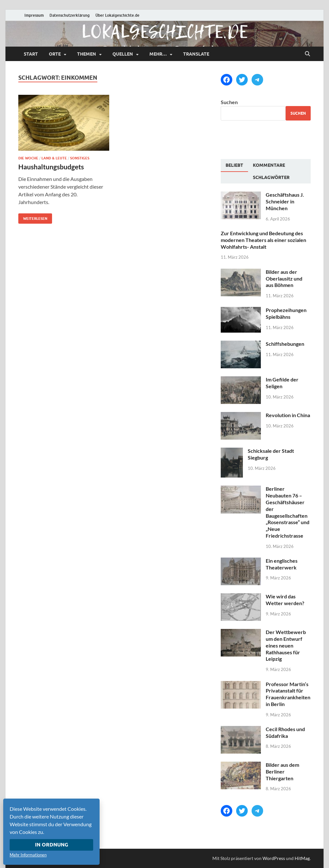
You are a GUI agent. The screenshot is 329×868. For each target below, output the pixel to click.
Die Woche (28, 158)
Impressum (34, 15)
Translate (196, 54)
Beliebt (234, 165)
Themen (87, 54)
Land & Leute (54, 158)
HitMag (302, 858)
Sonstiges (80, 158)
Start (31, 54)
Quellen (123, 54)
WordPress (274, 858)
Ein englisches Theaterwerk (282, 564)
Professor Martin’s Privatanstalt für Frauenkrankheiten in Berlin (288, 694)
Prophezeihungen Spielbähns (286, 313)
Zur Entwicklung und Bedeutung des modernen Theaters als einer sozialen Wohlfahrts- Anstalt (263, 240)
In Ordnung (52, 845)
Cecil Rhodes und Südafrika (285, 732)
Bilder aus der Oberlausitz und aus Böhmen (284, 278)
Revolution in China (288, 415)
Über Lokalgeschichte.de (117, 15)
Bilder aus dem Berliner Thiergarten (282, 771)
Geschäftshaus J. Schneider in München (285, 201)
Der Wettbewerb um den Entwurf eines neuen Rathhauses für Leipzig (286, 645)
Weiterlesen (33, 217)
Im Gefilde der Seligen (282, 383)
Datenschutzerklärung (70, 15)
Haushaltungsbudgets (51, 167)
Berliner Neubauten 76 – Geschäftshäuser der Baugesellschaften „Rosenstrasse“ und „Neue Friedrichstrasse (288, 512)
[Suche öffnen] (307, 54)
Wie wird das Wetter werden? (285, 600)
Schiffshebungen (285, 344)
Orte (55, 54)
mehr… (158, 54)
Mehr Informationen (28, 855)
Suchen (229, 102)
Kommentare (269, 165)
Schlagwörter (271, 177)
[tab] (234, 166)
